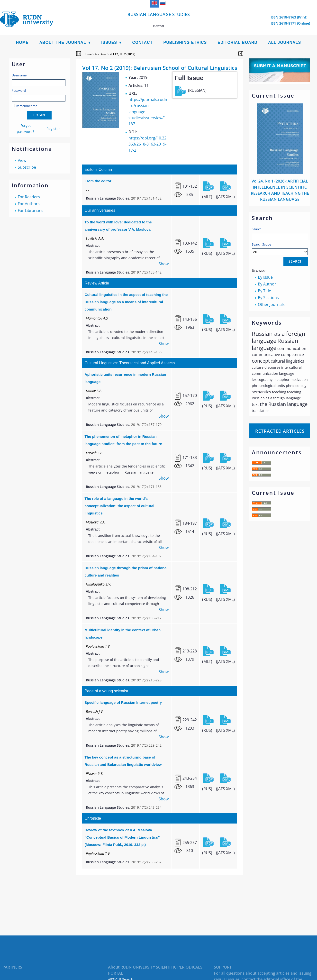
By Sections (268, 298)
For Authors (29, 204)
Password (19, 91)
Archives (101, 54)
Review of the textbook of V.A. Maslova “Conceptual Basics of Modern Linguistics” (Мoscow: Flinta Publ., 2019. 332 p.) (122, 837)
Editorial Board (237, 42)
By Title (264, 291)
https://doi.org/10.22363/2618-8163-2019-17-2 (147, 144)
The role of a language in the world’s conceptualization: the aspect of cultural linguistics (120, 506)
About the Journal (63, 42)
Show (164, 264)
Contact (142, 42)
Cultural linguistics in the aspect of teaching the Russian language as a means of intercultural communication (126, 302)
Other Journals (271, 304)
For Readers (29, 197)
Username (19, 75)
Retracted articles (280, 431)
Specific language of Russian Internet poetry (123, 702)
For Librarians (31, 211)
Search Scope (280, 249)
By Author (267, 284)
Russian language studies (159, 20)
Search (257, 229)
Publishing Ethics (185, 42)
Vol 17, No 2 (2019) (122, 54)
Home (22, 42)
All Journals (285, 42)
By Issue (265, 277)
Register (53, 129)
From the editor (98, 181)
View (22, 160)
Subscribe (27, 167)
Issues (109, 42)
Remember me (27, 106)
